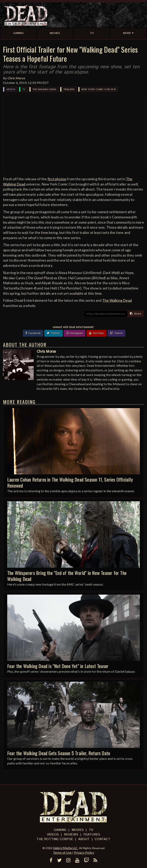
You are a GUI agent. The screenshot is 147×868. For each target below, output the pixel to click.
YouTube (96, 333)
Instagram (75, 333)
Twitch (116, 333)
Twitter (54, 333)
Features (92, 835)
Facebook (33, 333)
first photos (57, 179)
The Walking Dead (44, 89)
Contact (102, 839)
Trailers (69, 89)
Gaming (60, 830)
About (84, 839)
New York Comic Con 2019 (99, 89)
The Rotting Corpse (55, 839)
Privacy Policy (84, 852)
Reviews (71, 835)
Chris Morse (16, 78)
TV (24, 89)
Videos (11, 89)
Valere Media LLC (65, 848)
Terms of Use (62, 852)
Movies (78, 830)
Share (136, 314)
